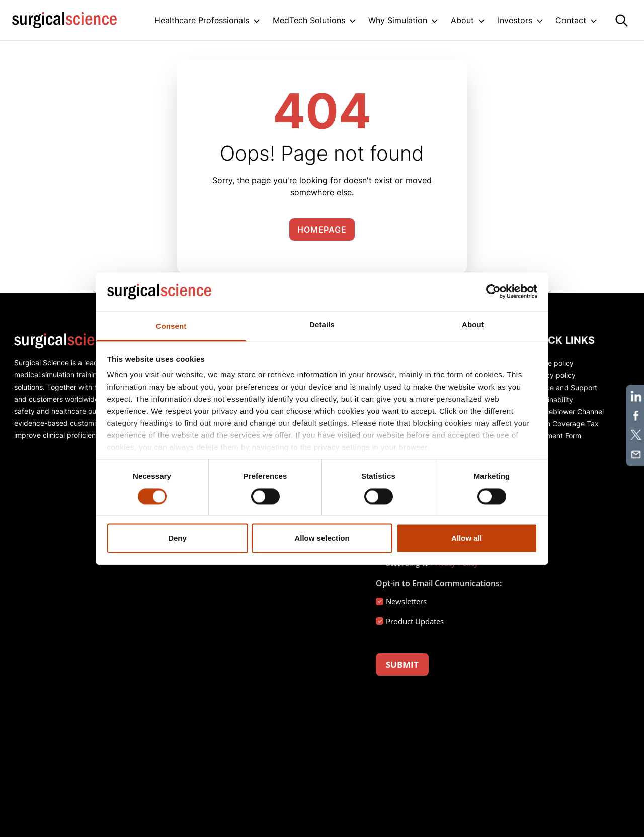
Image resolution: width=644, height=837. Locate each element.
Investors (515, 20)
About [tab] (473, 325)
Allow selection (322, 538)
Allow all (467, 538)
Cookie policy (551, 363)
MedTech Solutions (309, 20)
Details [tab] (322, 325)
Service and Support (563, 387)
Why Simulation (398, 20)
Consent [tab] (171, 326)
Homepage (322, 230)
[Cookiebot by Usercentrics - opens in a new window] (493, 291)
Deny (177, 538)
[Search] (622, 20)
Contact (571, 20)
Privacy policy (552, 375)
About (462, 20)
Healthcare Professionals (202, 20)
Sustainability (551, 399)
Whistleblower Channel (567, 411)
